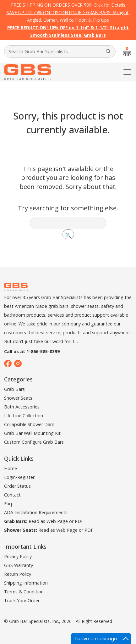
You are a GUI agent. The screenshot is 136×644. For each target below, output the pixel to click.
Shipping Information (26, 583)
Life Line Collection (24, 416)
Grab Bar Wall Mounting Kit (32, 433)
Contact (12, 495)
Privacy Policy (18, 556)
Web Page (57, 521)
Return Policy (18, 574)
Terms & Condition (24, 592)
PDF (79, 521)
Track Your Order (22, 600)
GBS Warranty (19, 565)
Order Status (17, 486)
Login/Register (19, 477)
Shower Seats (18, 398)
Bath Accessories (22, 407)
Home (11, 468)
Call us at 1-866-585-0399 (32, 351)
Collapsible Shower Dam (29, 424)
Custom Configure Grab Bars (34, 442)
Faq (8, 504)
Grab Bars (14, 389)
